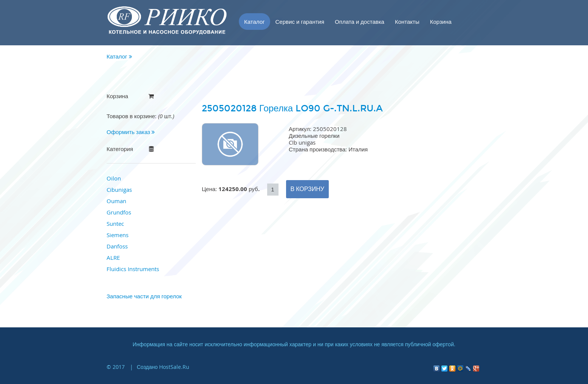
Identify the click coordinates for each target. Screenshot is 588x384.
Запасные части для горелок (144, 296)
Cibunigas (119, 190)
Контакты (407, 22)
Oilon (114, 178)
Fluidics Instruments (133, 269)
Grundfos (119, 212)
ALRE (113, 258)
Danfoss (117, 246)
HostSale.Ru (174, 367)
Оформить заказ (131, 132)
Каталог (255, 22)
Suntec (115, 224)
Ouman (116, 201)
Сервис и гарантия (300, 22)
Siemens (118, 235)
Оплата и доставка (360, 22)
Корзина (441, 22)
